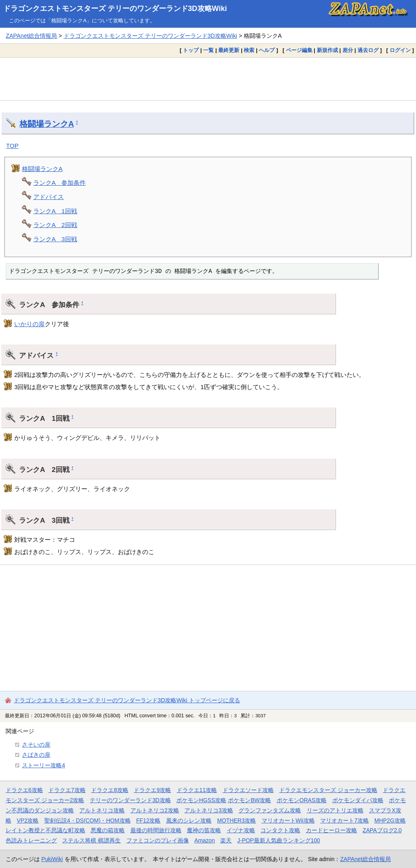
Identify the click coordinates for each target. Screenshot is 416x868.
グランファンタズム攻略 (270, 810)
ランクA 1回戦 (55, 211)
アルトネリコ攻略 (102, 810)
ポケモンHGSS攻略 (201, 800)
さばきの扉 (36, 755)
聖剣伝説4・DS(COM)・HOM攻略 (88, 820)
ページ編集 (299, 50)
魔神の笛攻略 (204, 830)
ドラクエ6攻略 (24, 790)
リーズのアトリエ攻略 (335, 810)
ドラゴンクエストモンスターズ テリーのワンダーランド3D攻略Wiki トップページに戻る (127, 700)
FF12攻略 (148, 820)
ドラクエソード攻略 (248, 790)
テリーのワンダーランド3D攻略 (130, 800)
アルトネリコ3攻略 (209, 810)
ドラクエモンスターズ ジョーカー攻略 (328, 790)
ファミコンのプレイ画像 (158, 840)
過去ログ (368, 50)
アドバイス (49, 197)
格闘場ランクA (47, 124)
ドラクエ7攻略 (67, 790)
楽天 (226, 840)
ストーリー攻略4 (43, 765)
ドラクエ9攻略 (152, 790)
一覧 (208, 50)
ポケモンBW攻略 (249, 800)
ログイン (400, 50)
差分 (348, 50)
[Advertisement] (208, 79)
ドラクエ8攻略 (110, 790)
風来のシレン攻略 (189, 820)
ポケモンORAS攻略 (302, 800)
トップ (191, 50)
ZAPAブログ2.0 (382, 830)
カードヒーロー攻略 (331, 830)
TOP (12, 146)
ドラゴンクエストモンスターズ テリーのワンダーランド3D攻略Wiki (115, 9)
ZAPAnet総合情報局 (31, 36)
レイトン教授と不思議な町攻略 (45, 830)
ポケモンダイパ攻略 (358, 800)
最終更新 (229, 50)
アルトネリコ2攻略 (155, 810)
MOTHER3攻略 (236, 820)
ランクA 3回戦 (55, 239)
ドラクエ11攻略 (197, 790)
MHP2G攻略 (390, 820)
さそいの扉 (36, 745)
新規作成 (327, 50)
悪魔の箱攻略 (108, 830)
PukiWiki (52, 859)
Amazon (205, 840)
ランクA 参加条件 (60, 183)
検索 (249, 50)
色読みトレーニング (31, 840)
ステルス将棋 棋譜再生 (91, 840)
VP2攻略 (28, 820)
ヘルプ (267, 50)
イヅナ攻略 (241, 830)
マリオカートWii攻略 (288, 820)
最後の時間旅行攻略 (156, 830)
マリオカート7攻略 (344, 820)
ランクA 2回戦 (55, 225)
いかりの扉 (29, 324)
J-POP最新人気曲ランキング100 (279, 840)
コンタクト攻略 (280, 830)
